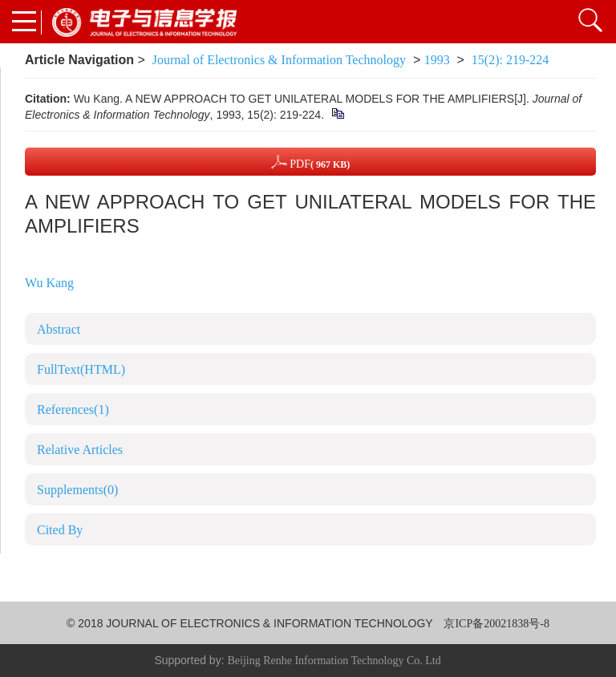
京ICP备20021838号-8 (496, 624)
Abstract (59, 329)
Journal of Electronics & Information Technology (279, 60)
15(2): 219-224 (510, 60)
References (73, 409)
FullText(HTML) (81, 369)
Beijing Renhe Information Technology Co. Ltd (334, 661)
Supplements (77, 490)
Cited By (60, 530)
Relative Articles (80, 450)
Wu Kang (49, 283)
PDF (311, 162)
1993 (437, 60)
